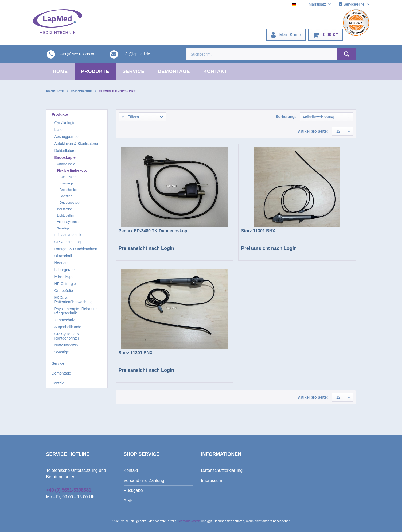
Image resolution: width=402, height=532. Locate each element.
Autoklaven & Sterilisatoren (77, 144)
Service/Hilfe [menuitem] (352, 4)
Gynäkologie (65, 123)
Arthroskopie (66, 164)
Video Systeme (68, 222)
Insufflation (65, 209)
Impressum (212, 481)
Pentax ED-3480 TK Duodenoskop (153, 231)
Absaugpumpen (68, 137)
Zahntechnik (65, 320)
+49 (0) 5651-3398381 (69, 490)
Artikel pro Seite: (313, 131)
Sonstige (66, 196)
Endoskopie (65, 157)
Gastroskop (68, 177)
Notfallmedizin (66, 345)
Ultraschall (63, 256)
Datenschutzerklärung (222, 470)
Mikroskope (64, 277)
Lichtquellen (66, 215)
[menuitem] (286, 35)
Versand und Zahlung (144, 481)
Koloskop (66, 183)
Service (58, 363)
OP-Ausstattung (68, 242)
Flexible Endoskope (72, 171)
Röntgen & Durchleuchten (76, 249)
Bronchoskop (69, 190)
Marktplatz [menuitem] (318, 4)
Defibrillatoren (66, 151)
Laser (59, 130)
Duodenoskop (70, 203)
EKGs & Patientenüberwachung (74, 300)
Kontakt (58, 383)
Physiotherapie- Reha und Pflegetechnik (76, 311)
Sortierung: (286, 117)
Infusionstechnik (68, 235)
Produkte (60, 114)
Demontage (61, 373)
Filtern (130, 117)
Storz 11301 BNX (258, 231)
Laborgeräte (65, 270)
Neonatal (62, 263)
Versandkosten (190, 521)
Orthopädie (64, 291)
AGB (128, 501)
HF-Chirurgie (65, 284)
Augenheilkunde (68, 327)
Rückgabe (133, 490)
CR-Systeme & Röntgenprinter (67, 336)
